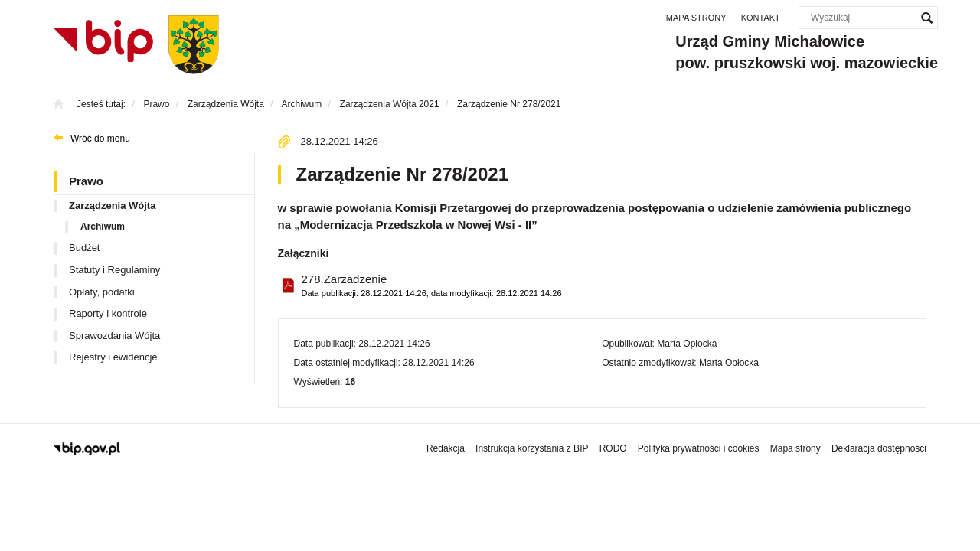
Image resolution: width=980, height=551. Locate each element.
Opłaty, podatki (102, 292)
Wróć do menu (100, 139)
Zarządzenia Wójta (112, 205)
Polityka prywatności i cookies (699, 448)
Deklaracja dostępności (879, 448)
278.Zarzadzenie (432, 286)
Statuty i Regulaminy (114, 270)
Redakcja (446, 448)
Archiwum (103, 227)
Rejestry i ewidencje (113, 357)
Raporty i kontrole (108, 313)
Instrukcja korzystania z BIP (532, 448)
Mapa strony (696, 18)
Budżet (84, 248)
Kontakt (761, 18)
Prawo (86, 181)
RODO (613, 448)
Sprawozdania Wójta (114, 336)
